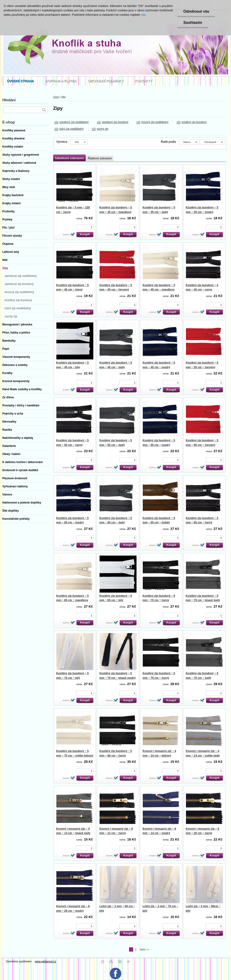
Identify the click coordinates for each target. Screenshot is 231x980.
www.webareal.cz (45, 961)
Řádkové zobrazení (100, 158)
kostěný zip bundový (194, 122)
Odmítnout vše (196, 11)
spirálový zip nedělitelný (74, 122)
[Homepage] (20, 81)
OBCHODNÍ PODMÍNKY (106, 81)
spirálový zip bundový (115, 122)
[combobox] (189, 142)
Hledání (9, 100)
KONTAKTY (144, 81)
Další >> (144, 949)
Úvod (56, 97)
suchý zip (103, 129)
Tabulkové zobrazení (69, 158)
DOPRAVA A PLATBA (61, 81)
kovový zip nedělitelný (155, 122)
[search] (44, 110)
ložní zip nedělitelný (71, 129)
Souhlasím (193, 23)
